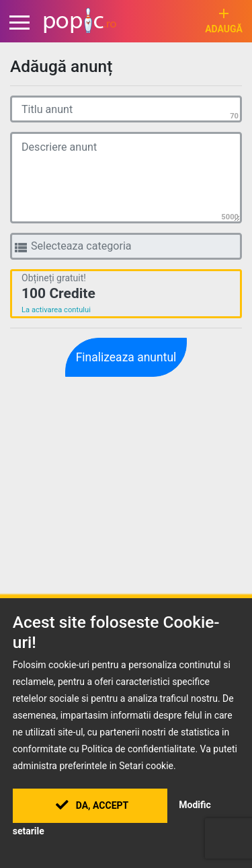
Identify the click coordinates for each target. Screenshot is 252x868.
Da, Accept (92, 805)
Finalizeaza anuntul (126, 357)
